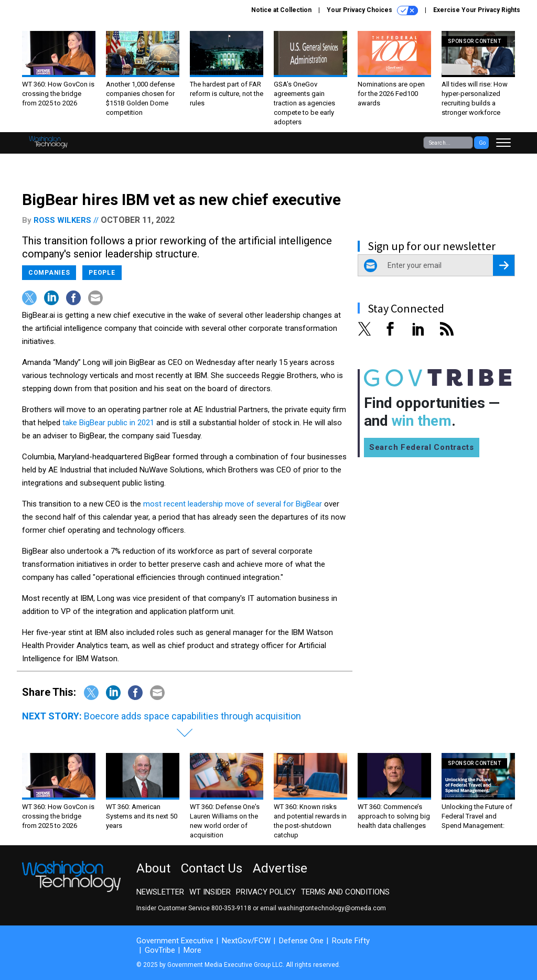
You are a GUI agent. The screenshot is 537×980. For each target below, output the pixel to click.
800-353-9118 (231, 908)
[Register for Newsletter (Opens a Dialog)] (504, 265)
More (192, 950)
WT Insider (210, 892)
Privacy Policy (266, 892)
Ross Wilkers (62, 220)
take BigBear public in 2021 (107, 423)
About (153, 868)
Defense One (301, 941)
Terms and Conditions (345, 892)
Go (482, 143)
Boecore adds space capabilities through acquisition (192, 716)
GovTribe (160, 950)
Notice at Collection (281, 10)
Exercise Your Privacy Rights (477, 10)
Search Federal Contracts (422, 447)
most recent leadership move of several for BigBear (233, 504)
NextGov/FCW (246, 941)
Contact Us (212, 868)
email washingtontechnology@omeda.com (323, 908)
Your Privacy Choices (372, 10)
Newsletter (160, 892)
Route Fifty (351, 941)
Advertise (280, 868)
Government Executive (175, 941)
